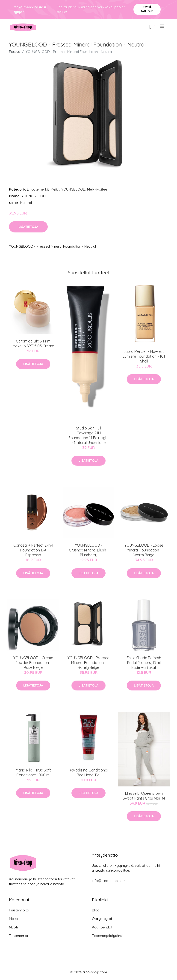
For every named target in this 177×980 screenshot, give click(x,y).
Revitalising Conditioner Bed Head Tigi (88, 773)
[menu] (163, 26)
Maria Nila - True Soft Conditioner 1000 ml (33, 773)
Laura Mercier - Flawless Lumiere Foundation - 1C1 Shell (144, 356)
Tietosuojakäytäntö (108, 936)
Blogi (96, 910)
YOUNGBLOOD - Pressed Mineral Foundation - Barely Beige (88, 663)
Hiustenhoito (19, 910)
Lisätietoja (28, 227)
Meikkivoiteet (98, 189)
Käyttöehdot (102, 927)
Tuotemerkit (39, 189)
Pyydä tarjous (147, 9)
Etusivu (15, 52)
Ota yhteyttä (102, 919)
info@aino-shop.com (109, 881)
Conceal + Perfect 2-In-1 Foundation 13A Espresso (33, 550)
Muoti (13, 927)
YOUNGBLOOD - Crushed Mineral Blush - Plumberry (89, 550)
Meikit (55, 189)
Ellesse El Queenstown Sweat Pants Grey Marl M (144, 796)
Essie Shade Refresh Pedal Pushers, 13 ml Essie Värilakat (144, 663)
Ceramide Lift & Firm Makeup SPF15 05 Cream (33, 344)
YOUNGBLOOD (73, 189)
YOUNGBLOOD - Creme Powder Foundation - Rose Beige (33, 663)
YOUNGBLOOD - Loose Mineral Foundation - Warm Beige (144, 550)
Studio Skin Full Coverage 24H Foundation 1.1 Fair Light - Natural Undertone (89, 435)
